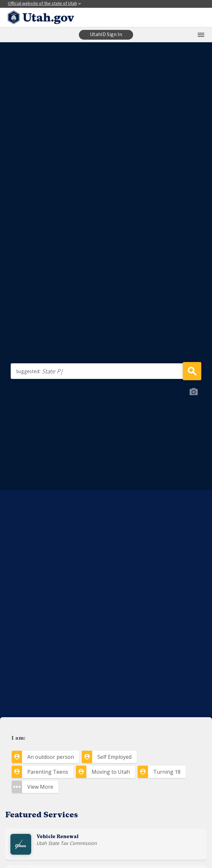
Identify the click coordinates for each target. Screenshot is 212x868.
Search (192, 371)
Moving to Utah (111, 772)
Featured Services (42, 815)
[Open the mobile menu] (201, 35)
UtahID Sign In (106, 34)
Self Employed (114, 757)
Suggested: (28, 371)
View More (40, 787)
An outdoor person (51, 757)
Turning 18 (167, 772)
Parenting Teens (48, 772)
